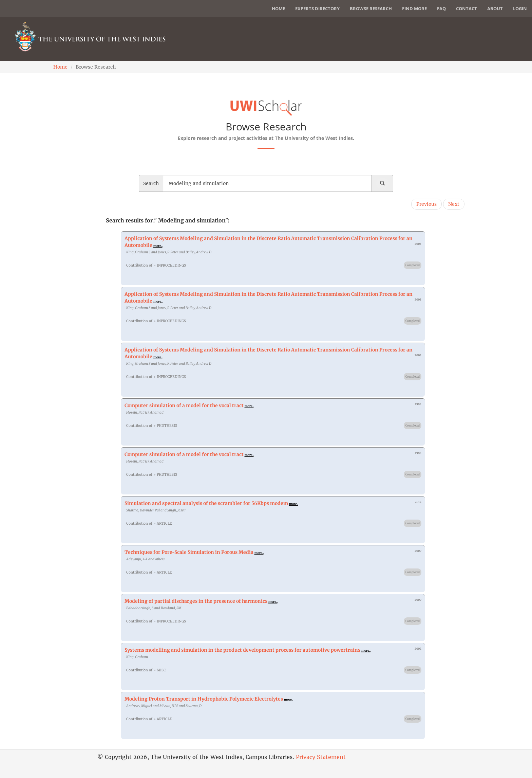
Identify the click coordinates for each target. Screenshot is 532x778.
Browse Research (371, 8)
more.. (158, 246)
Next (454, 204)
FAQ (441, 8)
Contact (467, 8)
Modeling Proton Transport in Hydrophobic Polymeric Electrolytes (204, 699)
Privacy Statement (321, 757)
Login (520, 8)
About (495, 8)
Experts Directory (317, 8)
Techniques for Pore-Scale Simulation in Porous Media (189, 552)
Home (278, 8)
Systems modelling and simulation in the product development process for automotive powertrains (242, 650)
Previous (426, 204)
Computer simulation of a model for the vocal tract (184, 405)
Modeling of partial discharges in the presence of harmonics (196, 601)
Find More (414, 8)
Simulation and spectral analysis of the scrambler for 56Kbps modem (206, 503)
